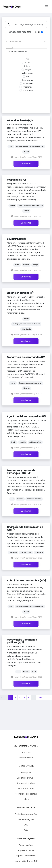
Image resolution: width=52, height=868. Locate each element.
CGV (26, 830)
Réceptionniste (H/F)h (20, 121)
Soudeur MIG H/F (17, 239)
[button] (36, 32)
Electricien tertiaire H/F (20, 293)
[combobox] (23, 41)
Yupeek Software (26, 850)
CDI (28, 59)
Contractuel (28, 80)
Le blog (26, 799)
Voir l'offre (26, 164)
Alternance (28, 73)
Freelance (28, 87)
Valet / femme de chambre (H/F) (26, 581)
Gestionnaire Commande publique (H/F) (22, 641)
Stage (28, 70)
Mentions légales (26, 819)
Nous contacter (26, 758)
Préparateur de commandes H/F (26, 357)
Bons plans (26, 773)
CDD (28, 63)
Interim (28, 66)
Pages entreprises (26, 783)
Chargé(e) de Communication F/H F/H (25, 528)
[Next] (46, 698)
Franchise (28, 83)
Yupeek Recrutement (26, 856)
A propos (26, 752)
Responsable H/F (17, 180)
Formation (28, 90)
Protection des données (26, 814)
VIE (28, 77)
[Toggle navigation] (47, 7)
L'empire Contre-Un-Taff (26, 861)
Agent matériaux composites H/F (26, 416)
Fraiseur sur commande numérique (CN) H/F (21, 472)
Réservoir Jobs (26, 845)
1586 (40, 698)
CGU (26, 825)
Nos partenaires (26, 789)
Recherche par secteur (26, 794)
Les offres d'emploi (26, 778)
